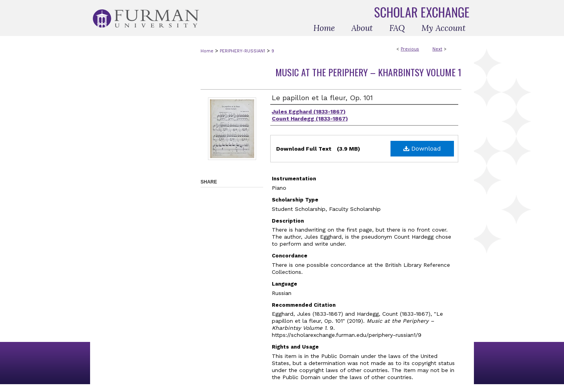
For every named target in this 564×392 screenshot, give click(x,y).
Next (437, 49)
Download (422, 148)
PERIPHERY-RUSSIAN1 (242, 51)
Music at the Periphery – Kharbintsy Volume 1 (368, 72)
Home (207, 51)
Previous (410, 49)
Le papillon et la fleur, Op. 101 (322, 98)
